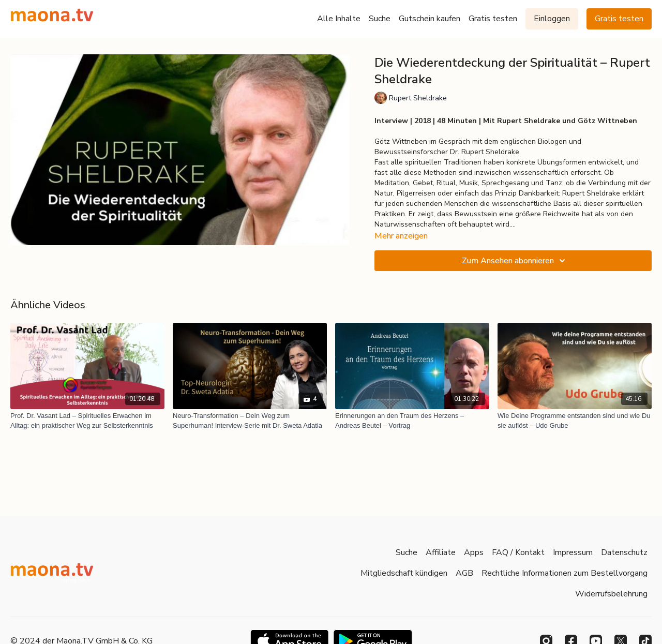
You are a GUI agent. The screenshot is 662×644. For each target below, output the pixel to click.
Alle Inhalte (339, 19)
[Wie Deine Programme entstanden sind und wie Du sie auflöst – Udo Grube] (575, 421)
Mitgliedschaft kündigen (404, 573)
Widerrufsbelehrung (611, 594)
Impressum (573, 552)
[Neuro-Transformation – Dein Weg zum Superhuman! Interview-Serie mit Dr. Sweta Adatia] (250, 421)
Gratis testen (493, 19)
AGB (464, 573)
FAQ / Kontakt (518, 552)
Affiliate (441, 552)
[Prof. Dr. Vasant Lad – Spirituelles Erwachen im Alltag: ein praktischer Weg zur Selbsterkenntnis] (87, 421)
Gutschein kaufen (430, 19)
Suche (380, 19)
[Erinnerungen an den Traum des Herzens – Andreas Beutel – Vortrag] (412, 421)
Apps (474, 552)
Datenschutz (624, 552)
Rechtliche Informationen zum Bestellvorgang (565, 573)
